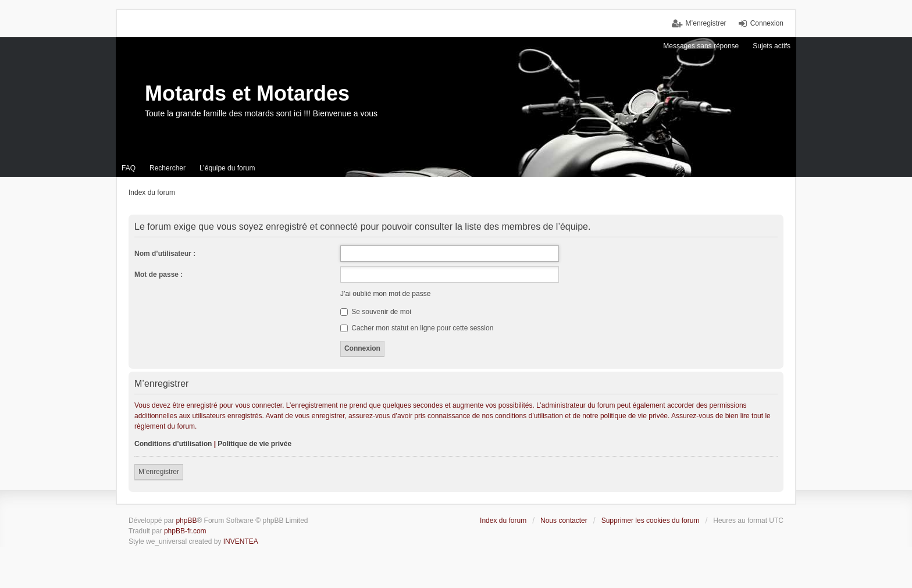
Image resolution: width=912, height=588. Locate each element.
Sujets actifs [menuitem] (772, 46)
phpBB (186, 521)
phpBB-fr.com (185, 531)
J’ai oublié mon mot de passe (385, 294)
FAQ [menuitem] (129, 168)
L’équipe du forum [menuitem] (227, 168)
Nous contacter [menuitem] (564, 521)
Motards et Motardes (247, 93)
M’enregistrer (159, 472)
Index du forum (503, 521)
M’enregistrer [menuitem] (706, 23)
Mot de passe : (158, 275)
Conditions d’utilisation (173, 444)
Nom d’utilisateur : (165, 254)
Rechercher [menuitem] (168, 168)
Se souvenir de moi (376, 312)
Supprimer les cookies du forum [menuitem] (651, 521)
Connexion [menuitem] (767, 23)
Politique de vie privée (254, 444)
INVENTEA (241, 541)
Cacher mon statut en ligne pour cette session (417, 328)
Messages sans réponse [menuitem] (701, 46)
